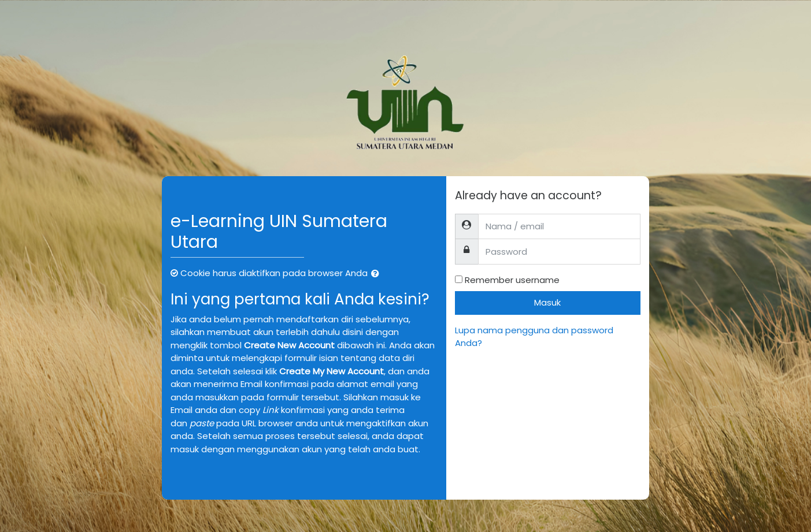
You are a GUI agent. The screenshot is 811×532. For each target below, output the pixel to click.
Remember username (512, 280)
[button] (377, 274)
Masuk (547, 302)
